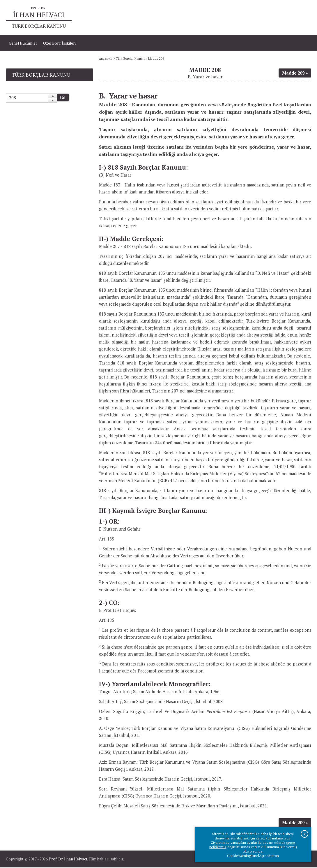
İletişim (302, 17)
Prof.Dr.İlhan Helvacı (271, 17)
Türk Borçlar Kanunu (131, 59)
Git (63, 98)
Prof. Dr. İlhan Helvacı (68, 860)
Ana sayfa (238, 17)
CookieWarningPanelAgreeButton (253, 856)
